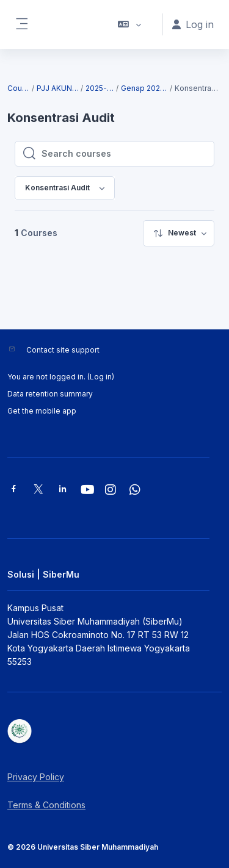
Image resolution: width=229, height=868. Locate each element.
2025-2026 (100, 88)
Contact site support (63, 350)
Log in (101, 377)
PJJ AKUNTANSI (58, 88)
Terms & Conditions (46, 805)
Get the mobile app (42, 411)
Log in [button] (193, 24)
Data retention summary (50, 394)
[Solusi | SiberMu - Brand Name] (114, 731)
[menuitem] (179, 233)
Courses (19, 88)
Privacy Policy (36, 777)
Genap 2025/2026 (145, 88)
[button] (130, 24)
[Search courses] (124, 154)
